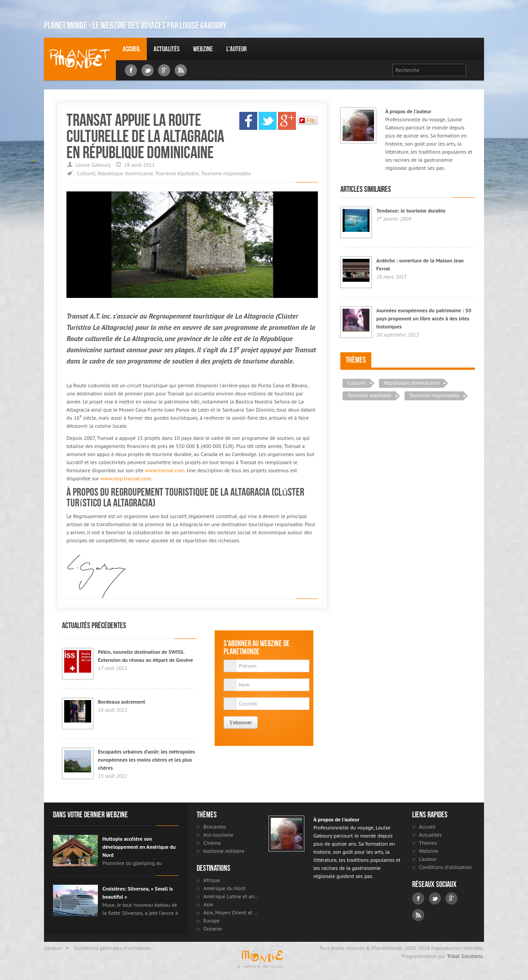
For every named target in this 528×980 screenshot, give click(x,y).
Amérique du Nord (224, 888)
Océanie (213, 929)
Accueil (131, 49)
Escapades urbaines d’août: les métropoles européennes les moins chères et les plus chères (146, 760)
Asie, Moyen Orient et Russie (231, 912)
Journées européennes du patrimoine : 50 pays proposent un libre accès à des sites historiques (424, 318)
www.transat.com (165, 470)
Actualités (167, 49)
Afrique (212, 880)
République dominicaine (125, 173)
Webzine (203, 49)
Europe (211, 920)
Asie (208, 904)
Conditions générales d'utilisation (112, 948)
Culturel (86, 173)
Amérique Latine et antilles (231, 896)
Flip (307, 120)
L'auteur (236, 49)
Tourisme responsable (226, 173)
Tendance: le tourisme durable (411, 211)
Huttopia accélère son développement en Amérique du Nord (139, 847)
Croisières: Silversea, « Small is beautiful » (138, 893)
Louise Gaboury (80, 59)
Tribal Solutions (465, 956)
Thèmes (356, 360)
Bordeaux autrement (121, 702)
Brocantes (215, 827)
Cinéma (212, 843)
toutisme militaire (224, 851)
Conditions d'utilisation (445, 867)
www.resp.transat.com (126, 478)
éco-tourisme (218, 835)
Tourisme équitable (177, 173)
